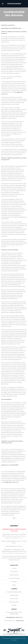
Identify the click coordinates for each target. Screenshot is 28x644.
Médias (14, 585)
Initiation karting (14, 575)
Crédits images (14, 595)
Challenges (14, 582)
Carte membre (14, 599)
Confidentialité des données (14, 592)
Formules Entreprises (14, 578)
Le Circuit (14, 568)
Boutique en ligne (14, 602)
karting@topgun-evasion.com (11, 482)
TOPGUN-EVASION (14, 4)
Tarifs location (14, 572)
